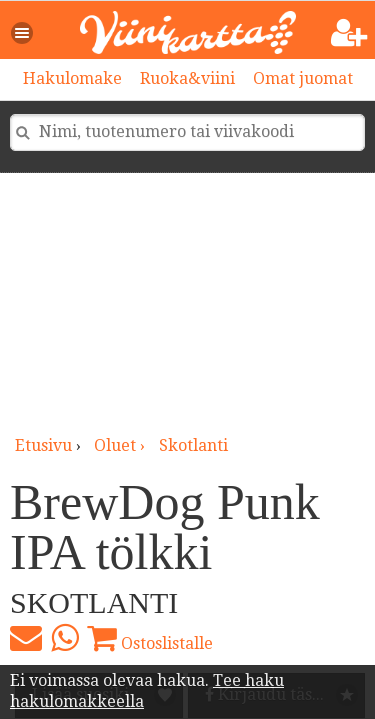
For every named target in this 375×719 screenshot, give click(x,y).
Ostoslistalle (150, 638)
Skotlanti (193, 445)
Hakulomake (72, 78)
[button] (23, 33)
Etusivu (43, 445)
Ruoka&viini (187, 78)
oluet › (121, 445)
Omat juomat (303, 78)
